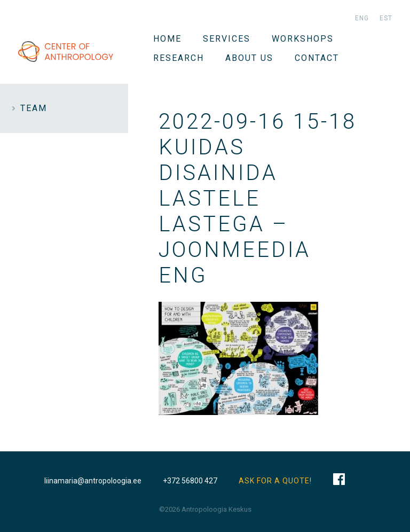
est (386, 18)
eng (362, 18)
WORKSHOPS (303, 39)
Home (167, 39)
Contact (317, 58)
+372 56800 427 (190, 481)
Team (34, 108)
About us (249, 58)
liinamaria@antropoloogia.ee (93, 481)
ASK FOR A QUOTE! (275, 481)
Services (227, 39)
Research (179, 58)
